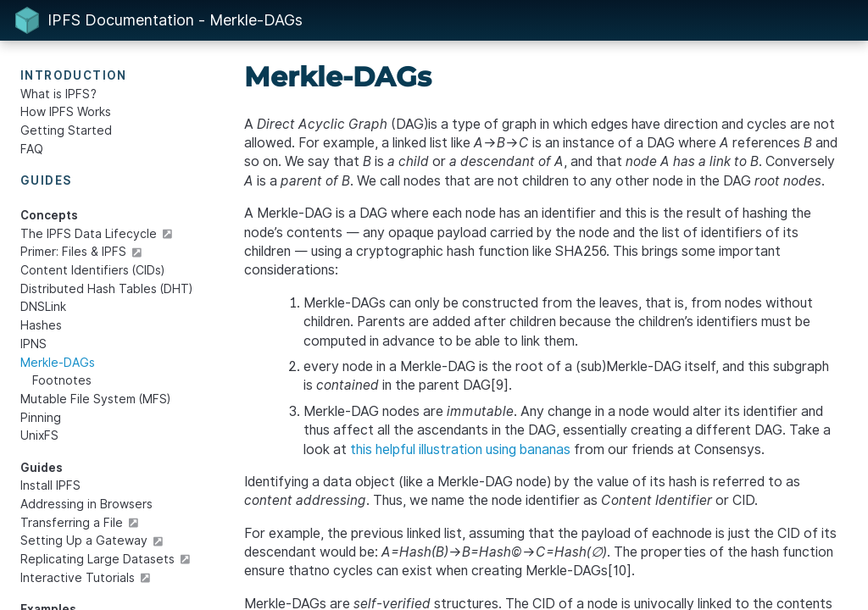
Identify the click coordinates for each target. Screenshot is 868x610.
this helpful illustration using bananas (460, 449)
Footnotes (62, 380)
